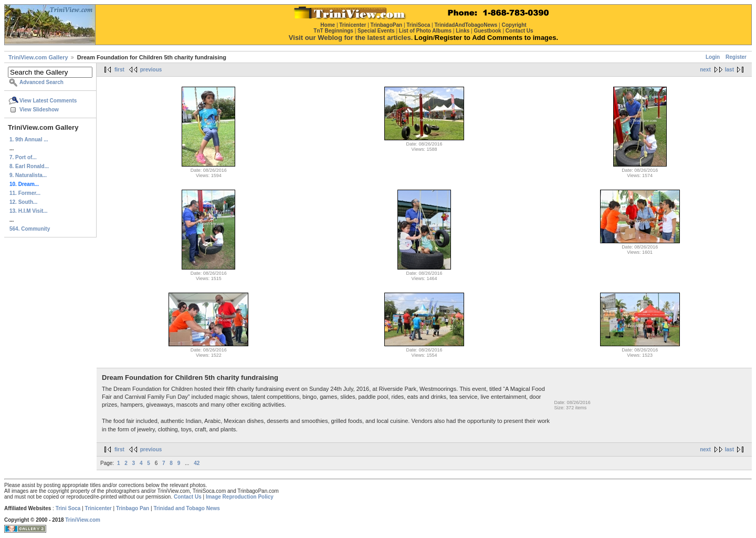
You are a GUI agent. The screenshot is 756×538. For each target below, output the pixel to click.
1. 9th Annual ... (29, 139)
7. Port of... (23, 157)
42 (197, 463)
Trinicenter (98, 508)
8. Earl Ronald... (29, 166)
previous (151, 70)
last (729, 70)
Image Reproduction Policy (240, 497)
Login (713, 57)
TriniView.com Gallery (38, 57)
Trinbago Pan (133, 508)
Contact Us (188, 497)
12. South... (23, 202)
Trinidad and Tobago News (187, 508)
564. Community (30, 229)
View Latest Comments (48, 101)
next (705, 70)
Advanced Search (41, 82)
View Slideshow (39, 110)
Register (736, 57)
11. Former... (25, 193)
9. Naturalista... (28, 175)
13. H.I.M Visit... (29, 211)
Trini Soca (68, 508)
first (119, 70)
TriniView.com (83, 520)
